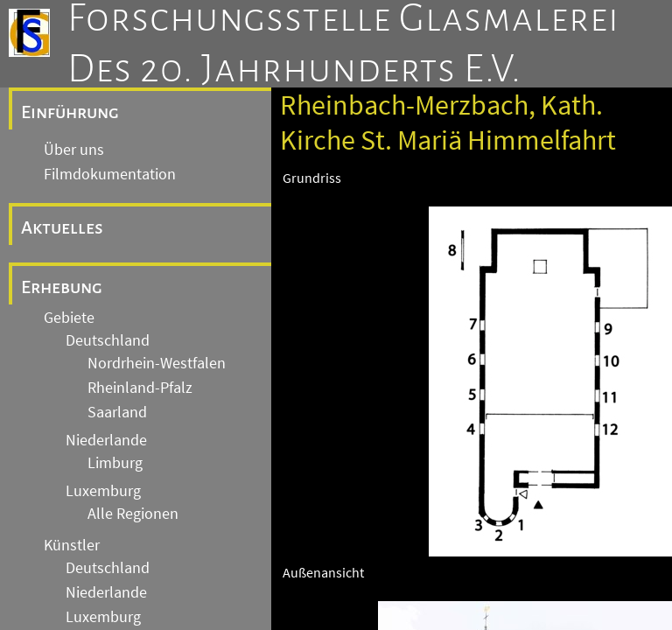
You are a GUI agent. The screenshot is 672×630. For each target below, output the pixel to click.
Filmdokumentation (110, 174)
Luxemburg (103, 491)
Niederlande (106, 440)
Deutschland (108, 340)
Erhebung (62, 287)
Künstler (72, 545)
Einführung (70, 112)
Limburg (115, 463)
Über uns (74, 150)
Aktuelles (62, 227)
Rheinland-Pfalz (140, 388)
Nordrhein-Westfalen (157, 363)
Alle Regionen (133, 514)
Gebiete (69, 318)
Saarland (117, 412)
